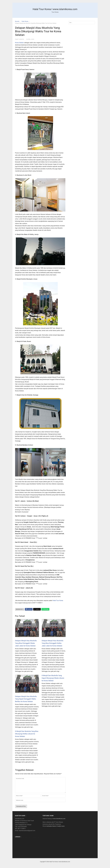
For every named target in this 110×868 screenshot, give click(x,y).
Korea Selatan (19, 43)
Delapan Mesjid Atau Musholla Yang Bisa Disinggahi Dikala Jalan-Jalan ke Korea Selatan (26, 643)
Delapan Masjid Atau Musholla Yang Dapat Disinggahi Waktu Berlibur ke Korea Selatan (26, 699)
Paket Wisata (25, 21)
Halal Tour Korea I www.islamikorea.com (55, 9)
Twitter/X (37, 609)
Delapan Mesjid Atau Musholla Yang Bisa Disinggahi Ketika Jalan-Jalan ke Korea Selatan (53, 643)
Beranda (17, 21)
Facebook (29, 609)
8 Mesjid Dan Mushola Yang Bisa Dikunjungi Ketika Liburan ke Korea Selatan (27, 734)
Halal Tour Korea (58, 601)
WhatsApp (45, 609)
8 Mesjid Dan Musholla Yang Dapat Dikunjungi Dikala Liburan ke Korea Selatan (53, 678)
